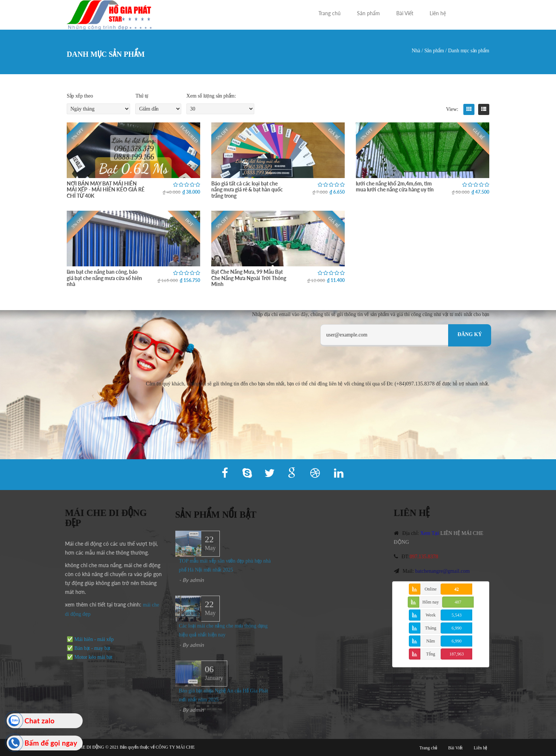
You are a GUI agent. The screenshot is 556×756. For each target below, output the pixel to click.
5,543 (456, 615)
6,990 (456, 628)
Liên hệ (438, 13)
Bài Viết (405, 13)
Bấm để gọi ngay (51, 743)
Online (431, 589)
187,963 (456, 654)
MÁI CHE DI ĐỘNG (85, 747)
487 (458, 602)
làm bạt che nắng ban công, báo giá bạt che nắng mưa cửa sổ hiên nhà (104, 278)
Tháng (431, 628)
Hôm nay (431, 602)
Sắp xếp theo (80, 96)
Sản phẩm (368, 13)
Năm (431, 641)
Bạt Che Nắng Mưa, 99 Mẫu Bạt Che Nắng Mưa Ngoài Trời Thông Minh (249, 278)
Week (431, 615)
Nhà (416, 51)
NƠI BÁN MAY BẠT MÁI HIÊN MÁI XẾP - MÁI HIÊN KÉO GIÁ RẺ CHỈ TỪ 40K (106, 190)
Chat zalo (39, 721)
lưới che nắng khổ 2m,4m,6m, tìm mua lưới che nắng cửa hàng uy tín (395, 186)
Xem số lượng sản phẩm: (211, 96)
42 (457, 589)
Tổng (431, 654)
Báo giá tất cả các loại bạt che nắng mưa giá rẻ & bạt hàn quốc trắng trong (247, 190)
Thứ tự (142, 96)
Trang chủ (330, 13)
